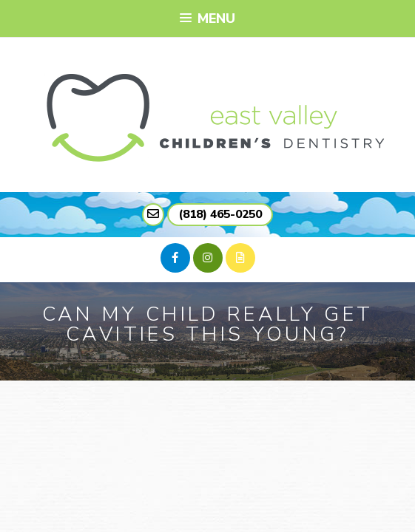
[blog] (240, 258)
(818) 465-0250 (220, 214)
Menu (207, 18)
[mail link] (153, 215)
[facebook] (175, 258)
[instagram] (208, 258)
